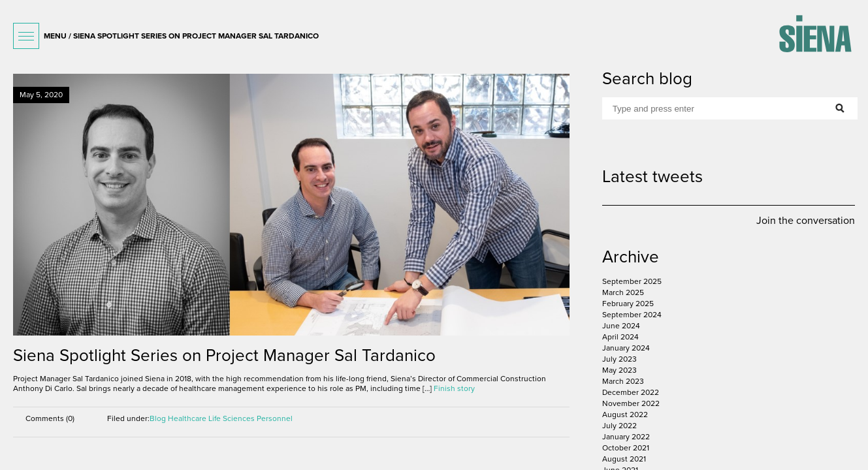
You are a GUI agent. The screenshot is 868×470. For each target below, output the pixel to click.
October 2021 (626, 448)
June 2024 (621, 326)
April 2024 (620, 337)
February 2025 (628, 304)
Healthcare (187, 418)
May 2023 (619, 370)
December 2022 (631, 392)
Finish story (454, 388)
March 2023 (623, 381)
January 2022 (626, 437)
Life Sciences (232, 418)
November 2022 (631, 403)
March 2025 (623, 292)
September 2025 (632, 281)
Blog (158, 418)
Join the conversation (806, 221)
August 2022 (625, 415)
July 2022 (619, 426)
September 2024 (632, 315)
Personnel (275, 418)
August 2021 (624, 459)
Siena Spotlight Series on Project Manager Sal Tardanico (224, 355)
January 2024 (626, 348)
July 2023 (619, 359)
